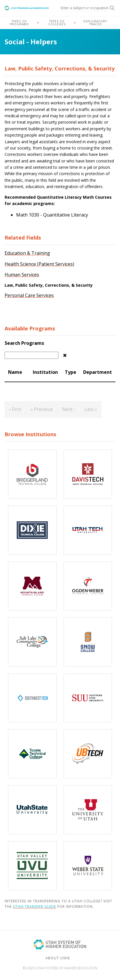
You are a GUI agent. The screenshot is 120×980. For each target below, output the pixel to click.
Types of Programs (19, 23)
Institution (45, 372)
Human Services (22, 275)
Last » (91, 409)
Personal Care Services (29, 295)
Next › (69, 409)
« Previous (42, 409)
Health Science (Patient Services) (39, 264)
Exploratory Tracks (95, 23)
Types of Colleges (57, 23)
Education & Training (27, 253)
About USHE (58, 958)
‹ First (15, 409)
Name (15, 372)
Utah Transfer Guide (35, 907)
